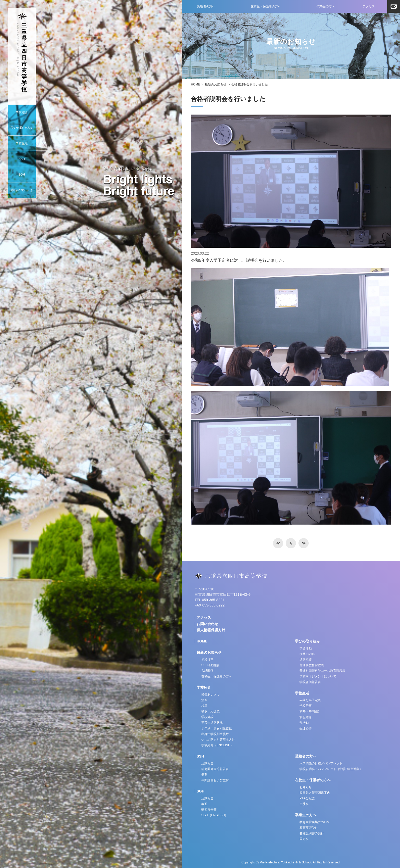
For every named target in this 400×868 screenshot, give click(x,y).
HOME (195, 84)
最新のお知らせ (216, 84)
